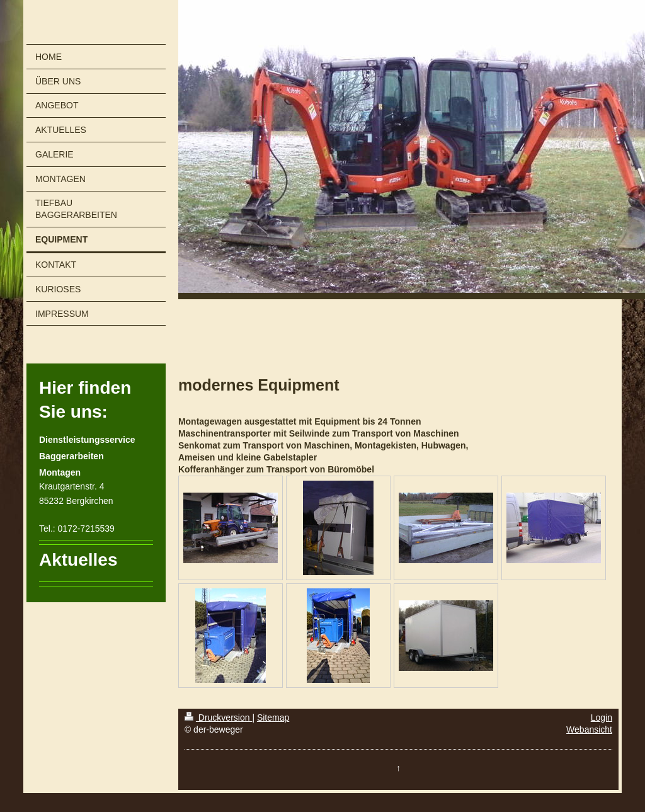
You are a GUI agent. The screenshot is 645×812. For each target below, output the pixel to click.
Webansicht (589, 729)
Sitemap (273, 718)
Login (602, 718)
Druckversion (218, 718)
